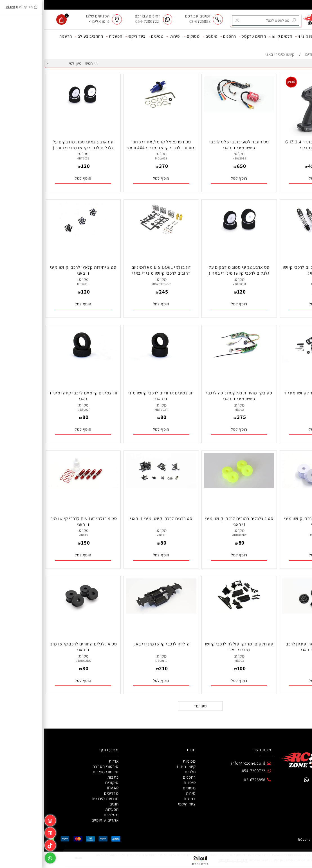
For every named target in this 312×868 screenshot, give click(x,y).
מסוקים (147, 36)
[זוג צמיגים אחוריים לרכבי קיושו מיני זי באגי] (117, 361)
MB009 (273, 410)
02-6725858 (210, 780)
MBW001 (39, 284)
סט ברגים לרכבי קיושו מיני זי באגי (117, 519)
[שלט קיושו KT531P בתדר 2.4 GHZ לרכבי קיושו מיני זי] (273, 135)
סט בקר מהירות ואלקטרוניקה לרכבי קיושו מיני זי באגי (195, 396)
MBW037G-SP (117, 284)
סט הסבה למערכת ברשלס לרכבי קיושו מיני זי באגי (195, 145)
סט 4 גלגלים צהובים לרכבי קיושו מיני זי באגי (195, 521)
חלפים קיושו (236, 36)
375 (197, 417)
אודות (302, 36)
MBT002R (117, 410)
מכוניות (284, 36)
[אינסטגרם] (6, 819)
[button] (273, 178)
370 (119, 166)
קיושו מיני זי (262, 36)
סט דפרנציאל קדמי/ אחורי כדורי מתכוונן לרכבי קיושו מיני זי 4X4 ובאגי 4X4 (117, 148)
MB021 (117, 535)
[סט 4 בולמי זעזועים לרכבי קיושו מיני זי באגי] (39, 487)
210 (119, 668)
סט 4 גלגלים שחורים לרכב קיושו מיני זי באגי (39, 647)
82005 (273, 158)
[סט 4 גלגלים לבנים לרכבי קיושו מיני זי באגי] (273, 487)
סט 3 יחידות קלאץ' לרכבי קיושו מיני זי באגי (39, 270)
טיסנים (166, 36)
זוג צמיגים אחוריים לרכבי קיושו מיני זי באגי (117, 396)
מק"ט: (273, 154)
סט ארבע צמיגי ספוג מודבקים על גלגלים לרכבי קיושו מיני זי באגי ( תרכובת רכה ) (39, 148)
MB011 (273, 661)
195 (275, 292)
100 (275, 668)
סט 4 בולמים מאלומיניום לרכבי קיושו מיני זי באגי (273, 270)
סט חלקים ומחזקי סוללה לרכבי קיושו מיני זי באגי (195, 647)
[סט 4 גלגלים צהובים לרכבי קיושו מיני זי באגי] (195, 487)
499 (282, 166)
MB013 (39, 535)
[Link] (6, 844)
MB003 (195, 661)
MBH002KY (195, 535)
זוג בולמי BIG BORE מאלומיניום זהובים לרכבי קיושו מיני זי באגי (117, 270)
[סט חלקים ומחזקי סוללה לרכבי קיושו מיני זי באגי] (195, 612)
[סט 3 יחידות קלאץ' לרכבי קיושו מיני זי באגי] (39, 235)
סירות (129, 36)
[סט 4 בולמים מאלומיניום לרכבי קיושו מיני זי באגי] (273, 235)
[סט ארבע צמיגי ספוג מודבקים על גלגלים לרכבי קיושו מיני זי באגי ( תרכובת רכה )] (39, 110)
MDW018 (117, 158)
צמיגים (112, 36)
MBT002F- (39, 410)
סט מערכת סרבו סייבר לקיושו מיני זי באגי (273, 396)
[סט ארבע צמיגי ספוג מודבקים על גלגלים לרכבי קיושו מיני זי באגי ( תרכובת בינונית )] (195, 235)
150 (41, 543)
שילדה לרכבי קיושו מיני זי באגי (117, 644)
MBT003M (195, 284)
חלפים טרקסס (208, 36)
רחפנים (184, 36)
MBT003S (39, 158)
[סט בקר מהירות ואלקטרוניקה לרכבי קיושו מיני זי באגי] (195, 361)
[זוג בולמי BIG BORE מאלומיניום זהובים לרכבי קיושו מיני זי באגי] (117, 235)
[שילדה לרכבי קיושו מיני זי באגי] (117, 612)
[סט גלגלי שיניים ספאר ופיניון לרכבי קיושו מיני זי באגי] (273, 612)
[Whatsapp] (6, 857)
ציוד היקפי (91, 36)
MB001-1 (117, 661)
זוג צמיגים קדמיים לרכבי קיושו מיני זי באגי (39, 396)
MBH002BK (39, 661)
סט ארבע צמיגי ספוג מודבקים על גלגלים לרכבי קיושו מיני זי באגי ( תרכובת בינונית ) (195, 273)
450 (268, 166)
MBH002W (273, 535)
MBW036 (273, 284)
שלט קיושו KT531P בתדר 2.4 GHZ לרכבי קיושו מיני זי (273, 145)
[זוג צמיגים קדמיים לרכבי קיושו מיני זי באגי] (39, 361)
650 (197, 166)
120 (41, 166)
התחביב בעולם (45, 36)
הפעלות (70, 36)
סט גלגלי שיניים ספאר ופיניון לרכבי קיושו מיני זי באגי (273, 647)
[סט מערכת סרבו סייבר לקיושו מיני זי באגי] (273, 361)
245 (119, 292)
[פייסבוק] (6, 832)
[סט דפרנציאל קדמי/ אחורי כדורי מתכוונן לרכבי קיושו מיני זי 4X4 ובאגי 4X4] (117, 110)
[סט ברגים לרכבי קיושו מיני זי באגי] (117, 487)
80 (275, 417)
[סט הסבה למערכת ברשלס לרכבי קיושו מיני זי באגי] (195, 110)
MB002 (195, 410)
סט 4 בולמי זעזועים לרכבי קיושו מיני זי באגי (39, 521)
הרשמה (22, 36)
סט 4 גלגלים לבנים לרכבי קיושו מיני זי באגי (273, 521)
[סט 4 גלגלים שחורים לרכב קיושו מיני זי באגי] (39, 612)
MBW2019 (195, 158)
